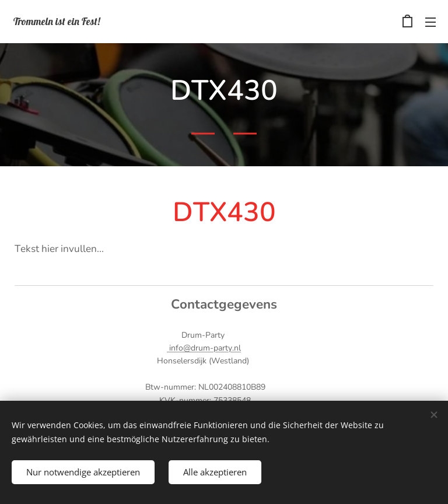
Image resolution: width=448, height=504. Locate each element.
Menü (430, 22)
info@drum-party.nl (204, 348)
